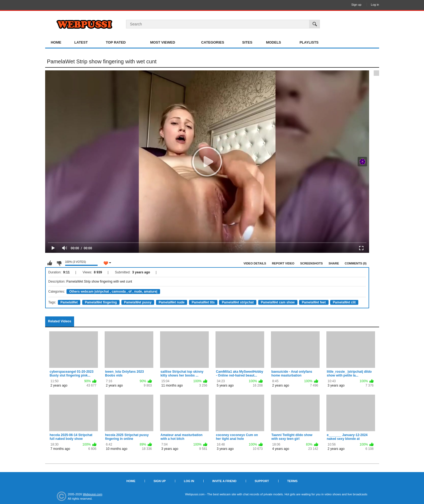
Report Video (283, 263)
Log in (375, 5)
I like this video (50, 263)
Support (262, 481)
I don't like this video (59, 263)
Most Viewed (163, 42)
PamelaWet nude (172, 302)
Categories (213, 42)
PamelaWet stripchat (238, 302)
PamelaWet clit (344, 302)
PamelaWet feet (314, 302)
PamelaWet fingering (101, 302)
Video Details (255, 263)
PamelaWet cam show (278, 302)
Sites (247, 42)
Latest (81, 42)
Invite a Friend (224, 481)
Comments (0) (356, 263)
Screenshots (312, 263)
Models (274, 42)
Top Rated (116, 42)
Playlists (309, 42)
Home (56, 42)
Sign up (356, 5)
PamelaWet (69, 302)
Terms (292, 481)
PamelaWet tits (203, 302)
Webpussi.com (92, 494)
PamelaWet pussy (138, 302)
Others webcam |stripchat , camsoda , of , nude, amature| (113, 292)
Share (334, 263)
